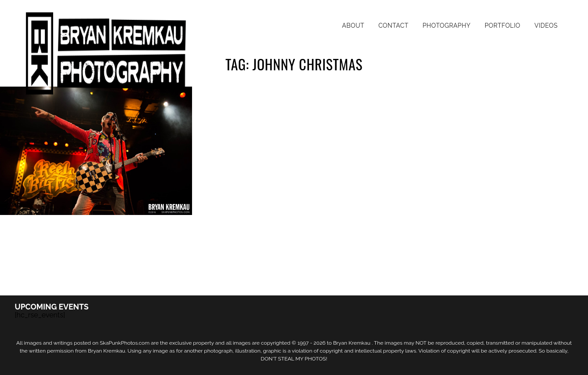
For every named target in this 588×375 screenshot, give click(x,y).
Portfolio (503, 25)
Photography (446, 25)
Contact (394, 25)
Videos (546, 25)
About (353, 25)
